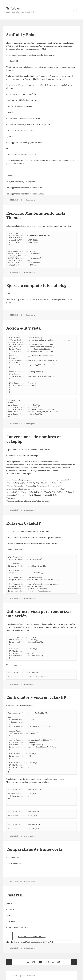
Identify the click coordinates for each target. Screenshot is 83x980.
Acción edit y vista (24, 328)
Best (8, 864)
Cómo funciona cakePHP (17, 927)
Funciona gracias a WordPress (24, 976)
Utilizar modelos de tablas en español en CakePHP (28, 501)
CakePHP (15, 895)
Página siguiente (74, 962)
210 (34, 961)
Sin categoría (30, 200)
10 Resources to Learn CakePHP (32, 936)
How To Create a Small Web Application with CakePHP (30, 942)
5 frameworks (13, 857)
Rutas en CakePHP (24, 523)
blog (8, 294)
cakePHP (28, 836)
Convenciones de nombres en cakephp (34, 439)
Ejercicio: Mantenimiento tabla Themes (36, 215)
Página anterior (9, 962)
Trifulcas (13, 8)
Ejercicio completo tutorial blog (36, 285)
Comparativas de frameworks (35, 849)
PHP (34, 836)
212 (48, 961)
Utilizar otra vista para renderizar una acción (39, 614)
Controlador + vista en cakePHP (36, 697)
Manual (10, 915)
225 (59, 961)
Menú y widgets (74, 13)
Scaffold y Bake (21, 35)
